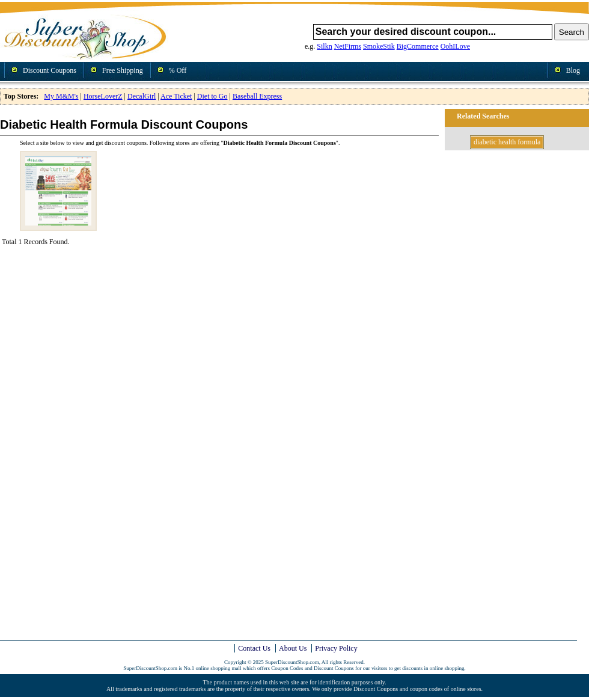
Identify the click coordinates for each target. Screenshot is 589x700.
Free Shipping (123, 70)
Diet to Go (212, 96)
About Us (293, 648)
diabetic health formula (507, 142)
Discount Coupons (50, 70)
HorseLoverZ (103, 96)
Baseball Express (257, 96)
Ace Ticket (176, 96)
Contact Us (254, 648)
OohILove (455, 46)
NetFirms (348, 46)
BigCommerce (418, 46)
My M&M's (61, 96)
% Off (178, 70)
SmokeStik (379, 46)
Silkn (324, 46)
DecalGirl (142, 96)
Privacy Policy (336, 648)
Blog (573, 70)
